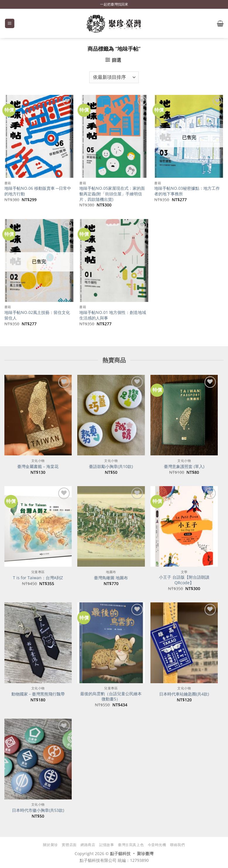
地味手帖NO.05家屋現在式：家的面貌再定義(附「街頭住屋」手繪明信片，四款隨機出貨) (112, 194)
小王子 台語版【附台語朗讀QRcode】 (184, 580)
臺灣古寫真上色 (131, 845)
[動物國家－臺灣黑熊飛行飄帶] (38, 643)
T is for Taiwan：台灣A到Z (38, 578)
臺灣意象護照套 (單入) (184, 467)
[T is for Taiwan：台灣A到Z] (38, 527)
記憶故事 (107, 845)
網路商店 (88, 845)
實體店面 (69, 845)
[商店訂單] (114, 77)
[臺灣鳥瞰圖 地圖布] (111, 527)
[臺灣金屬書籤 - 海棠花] (38, 415)
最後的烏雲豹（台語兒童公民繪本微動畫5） (111, 697)
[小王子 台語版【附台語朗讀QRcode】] (184, 527)
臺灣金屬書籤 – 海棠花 (38, 467)
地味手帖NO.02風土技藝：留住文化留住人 (37, 315)
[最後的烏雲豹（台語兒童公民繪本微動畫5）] (111, 643)
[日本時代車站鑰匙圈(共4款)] (184, 643)
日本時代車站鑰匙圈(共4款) (184, 694)
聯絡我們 (177, 845)
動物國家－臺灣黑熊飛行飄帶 (38, 694)
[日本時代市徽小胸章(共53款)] (38, 759)
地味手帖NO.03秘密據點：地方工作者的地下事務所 (187, 191)
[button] (10, 24)
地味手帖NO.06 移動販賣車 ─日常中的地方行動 (38, 191)
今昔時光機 (157, 845)
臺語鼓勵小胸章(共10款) (111, 467)
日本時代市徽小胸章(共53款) (38, 810)
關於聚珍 (50, 845)
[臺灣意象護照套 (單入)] (184, 415)
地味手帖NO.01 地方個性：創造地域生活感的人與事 (113, 315)
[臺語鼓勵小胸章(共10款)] (111, 415)
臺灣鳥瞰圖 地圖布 (111, 578)
